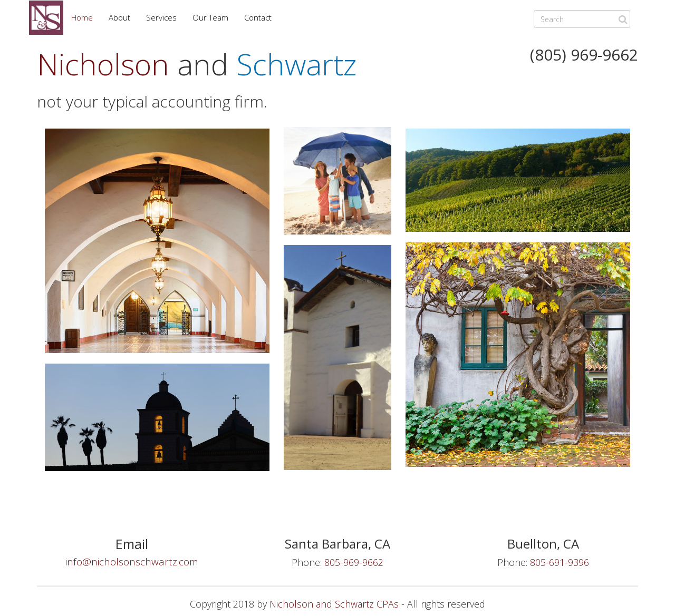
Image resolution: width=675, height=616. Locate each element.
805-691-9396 (560, 562)
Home (82, 17)
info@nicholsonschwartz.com (132, 562)
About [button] (119, 17)
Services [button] (161, 17)
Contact (258, 17)
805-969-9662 (354, 562)
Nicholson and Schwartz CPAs (334, 604)
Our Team (210, 17)
